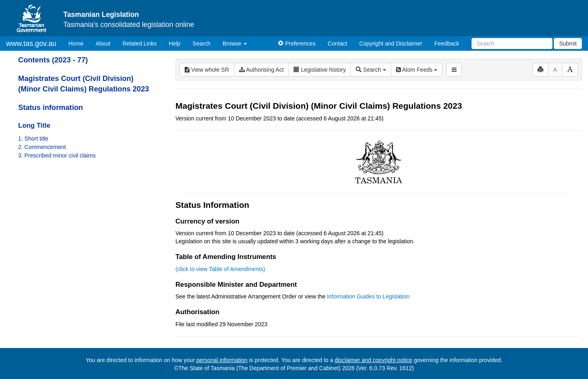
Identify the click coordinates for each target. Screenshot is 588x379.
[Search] (512, 43)
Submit (568, 43)
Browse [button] (235, 43)
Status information (51, 108)
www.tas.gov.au (31, 43)
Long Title (34, 125)
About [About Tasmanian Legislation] (103, 43)
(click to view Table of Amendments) (220, 269)
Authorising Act (262, 70)
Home (79, 43)
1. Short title (33, 139)
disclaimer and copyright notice (373, 360)
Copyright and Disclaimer (391, 43)
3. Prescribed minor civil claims (57, 155)
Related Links (140, 43)
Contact (337, 43)
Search (201, 43)
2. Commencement (42, 147)
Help (175, 43)
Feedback (447, 43)
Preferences (297, 43)
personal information (222, 360)
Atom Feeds (417, 70)
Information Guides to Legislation (368, 296)
